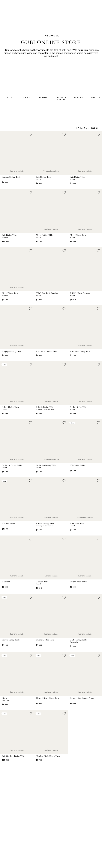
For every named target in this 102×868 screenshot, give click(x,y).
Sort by (96, 128)
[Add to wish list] (30, 134)
